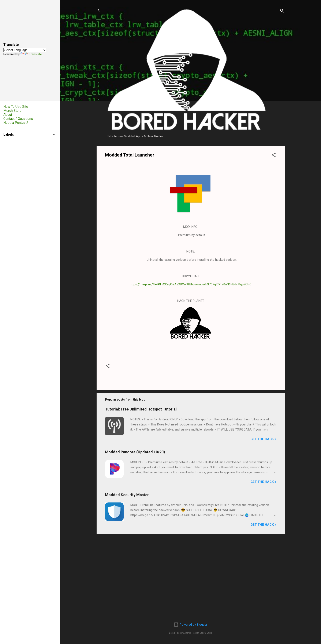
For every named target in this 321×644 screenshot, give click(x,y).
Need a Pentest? (16, 123)
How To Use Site (16, 107)
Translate (31, 54)
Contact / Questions (18, 119)
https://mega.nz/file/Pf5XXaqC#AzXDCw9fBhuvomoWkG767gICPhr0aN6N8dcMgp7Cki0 (191, 284)
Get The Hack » (263, 439)
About (8, 115)
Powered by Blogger (191, 625)
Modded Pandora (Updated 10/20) (135, 452)
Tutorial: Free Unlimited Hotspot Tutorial (141, 409)
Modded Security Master (127, 495)
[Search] (282, 11)
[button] (274, 156)
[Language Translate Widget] (25, 50)
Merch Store (12, 111)
